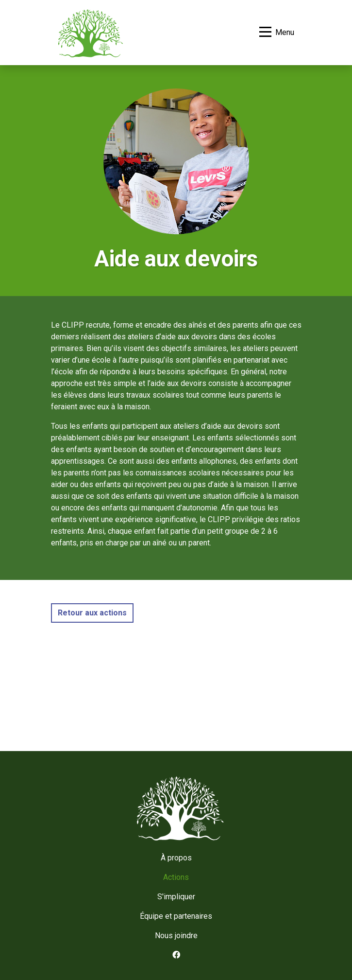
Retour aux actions (92, 613)
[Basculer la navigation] (277, 33)
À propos (176, 858)
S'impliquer (176, 897)
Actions (176, 877)
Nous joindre (176, 936)
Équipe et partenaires (176, 916)
